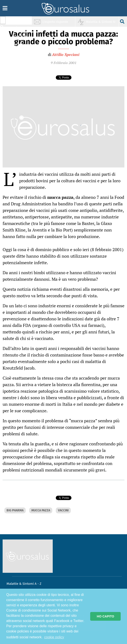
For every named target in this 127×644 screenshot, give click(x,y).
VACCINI (63, 510)
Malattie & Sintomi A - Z (24, 584)
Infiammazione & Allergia (23, 30)
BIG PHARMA (15, 510)
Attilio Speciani (66, 54)
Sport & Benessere (21, 46)
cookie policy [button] (54, 637)
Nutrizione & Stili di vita (22, 38)
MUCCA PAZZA (41, 510)
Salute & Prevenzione (22, 21)
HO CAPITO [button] (105, 616)
